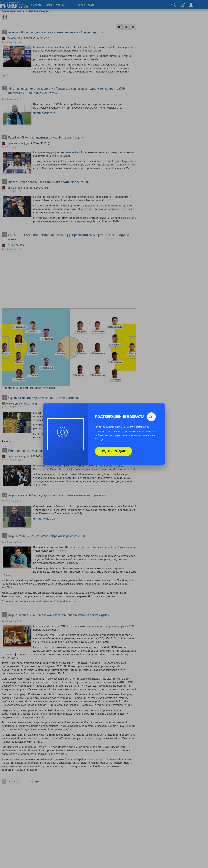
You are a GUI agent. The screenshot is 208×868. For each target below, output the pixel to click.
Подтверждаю (113, 451)
